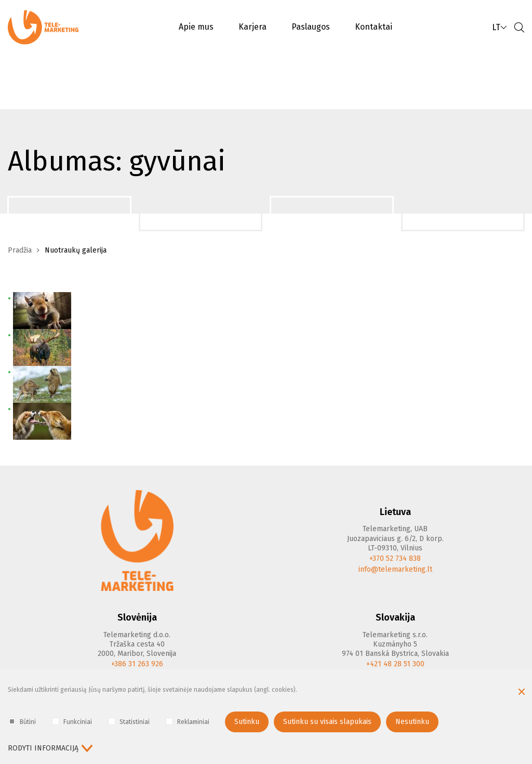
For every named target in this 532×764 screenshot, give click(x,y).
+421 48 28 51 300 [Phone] (395, 664)
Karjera (252, 27)
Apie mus (196, 27)
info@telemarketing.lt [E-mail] (395, 569)
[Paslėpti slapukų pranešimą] (522, 693)
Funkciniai (72, 722)
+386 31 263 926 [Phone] (137, 664)
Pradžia (20, 250)
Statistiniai (129, 722)
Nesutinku (412, 722)
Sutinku (247, 722)
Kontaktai (374, 27)
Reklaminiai (188, 722)
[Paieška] (519, 27)
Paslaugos (311, 27)
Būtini (22, 722)
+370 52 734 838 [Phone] (395, 558)
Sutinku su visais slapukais (327, 722)
